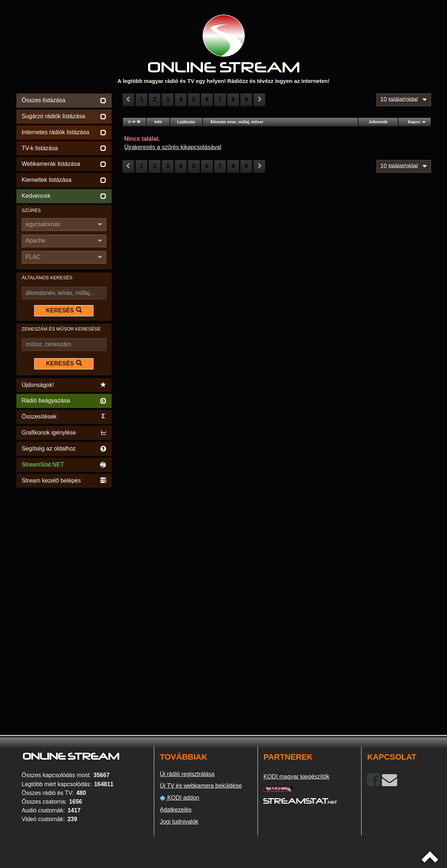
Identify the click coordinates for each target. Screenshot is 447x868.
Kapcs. (414, 122)
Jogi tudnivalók (179, 822)
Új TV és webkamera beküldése (201, 786)
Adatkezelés (175, 810)
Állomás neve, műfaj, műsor (237, 122)
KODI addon (179, 798)
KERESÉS (64, 310)
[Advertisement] (64, 599)
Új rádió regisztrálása (187, 774)
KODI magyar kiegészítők (296, 777)
